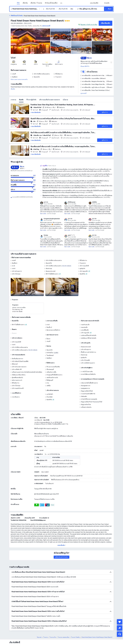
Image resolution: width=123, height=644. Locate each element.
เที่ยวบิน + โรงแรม (36, 3)
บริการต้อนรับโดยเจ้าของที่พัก (20, 361)
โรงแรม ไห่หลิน (75, 625)
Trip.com (39, 625)
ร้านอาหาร (83, 263)
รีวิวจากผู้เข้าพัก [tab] (31, 100)
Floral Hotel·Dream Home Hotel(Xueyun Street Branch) (38, 21)
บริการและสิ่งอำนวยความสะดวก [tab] (50, 100)
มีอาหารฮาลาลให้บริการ (53, 330)
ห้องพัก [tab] (21, 100)
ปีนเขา (48, 339)
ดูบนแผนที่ (83, 93)
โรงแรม (46, 625)
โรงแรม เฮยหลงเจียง (63, 625)
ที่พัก (18, 3)
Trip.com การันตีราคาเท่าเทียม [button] (89, 25)
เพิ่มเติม (13, 89)
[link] (94, 3)
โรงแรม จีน (53, 625)
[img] (30, 41)
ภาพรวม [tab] (13, 100)
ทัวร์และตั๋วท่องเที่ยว (51, 3)
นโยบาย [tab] (65, 100)
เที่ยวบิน (25, 3)
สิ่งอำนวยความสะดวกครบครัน (19, 79)
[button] (61, 3)
